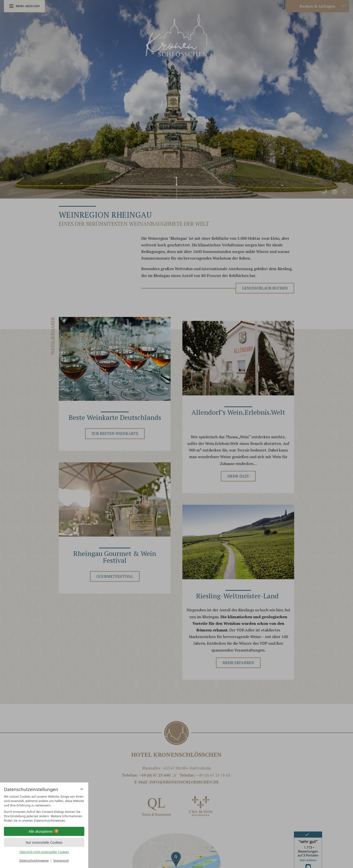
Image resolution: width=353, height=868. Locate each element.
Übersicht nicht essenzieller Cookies (44, 852)
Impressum (61, 861)
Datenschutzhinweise (34, 861)
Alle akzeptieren (44, 831)
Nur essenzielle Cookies (44, 843)
